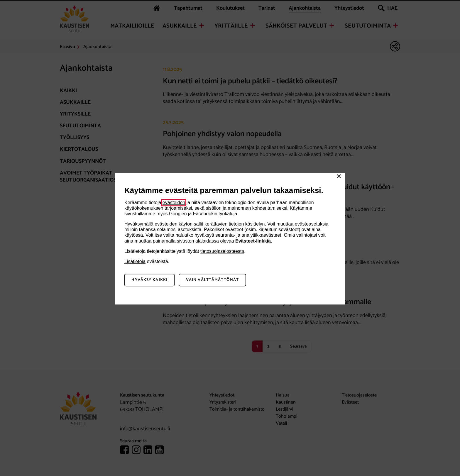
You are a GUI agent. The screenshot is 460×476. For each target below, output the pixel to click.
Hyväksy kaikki (149, 280)
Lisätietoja (135, 261)
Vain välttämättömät (212, 280)
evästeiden (174, 203)
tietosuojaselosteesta (222, 251)
